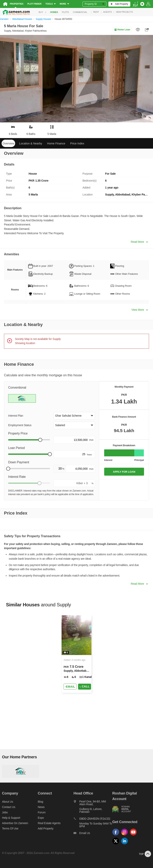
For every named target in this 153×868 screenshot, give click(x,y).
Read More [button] (139, 242)
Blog (41, 802)
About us (7, 802)
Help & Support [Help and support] (11, 818)
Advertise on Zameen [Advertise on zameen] (15, 823)
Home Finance (56, 143)
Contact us (9, 807)
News (41, 807)
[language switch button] (135, 4)
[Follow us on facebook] (117, 836)
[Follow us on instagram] (126, 836)
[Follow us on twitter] (117, 844)
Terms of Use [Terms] (10, 828)
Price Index (77, 143)
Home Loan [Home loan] (122, 30)
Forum (42, 812)
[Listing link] (76, 654)
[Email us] (93, 834)
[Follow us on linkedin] (126, 844)
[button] (74, 416)
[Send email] (70, 687)
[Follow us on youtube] (134, 836)
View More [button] (140, 310)
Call (85, 686)
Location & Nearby (31, 143)
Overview (8, 143)
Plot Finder (34, 4)
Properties (17, 4)
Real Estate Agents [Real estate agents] (49, 823)
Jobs (5, 812)
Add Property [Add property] (46, 828)
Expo (41, 818)
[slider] (40, 440)
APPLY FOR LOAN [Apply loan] (124, 472)
